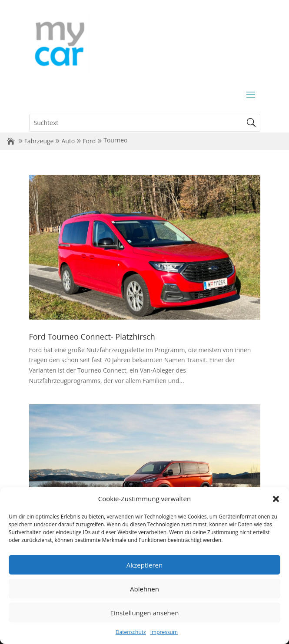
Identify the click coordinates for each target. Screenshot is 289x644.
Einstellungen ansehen (145, 613)
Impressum (164, 632)
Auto (68, 141)
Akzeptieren (144, 565)
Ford (89, 141)
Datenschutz (131, 632)
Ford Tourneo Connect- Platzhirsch (92, 337)
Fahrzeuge (39, 141)
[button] (276, 499)
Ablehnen (144, 589)
